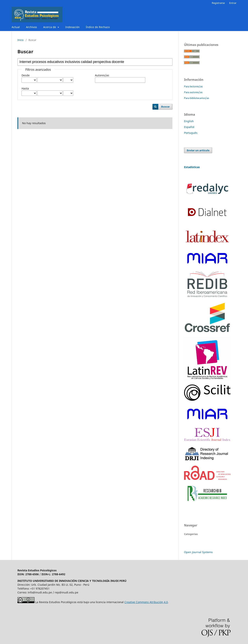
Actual (16, 27)
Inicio (21, 40)
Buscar (165, 107)
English (189, 121)
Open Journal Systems (198, 552)
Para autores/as (193, 92)
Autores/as (102, 75)
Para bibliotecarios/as (197, 98)
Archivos (31, 27)
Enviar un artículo (198, 150)
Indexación (72, 27)
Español (189, 127)
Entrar (233, 3)
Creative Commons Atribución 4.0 (146, 602)
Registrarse (218, 3)
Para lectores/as (193, 86)
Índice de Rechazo (98, 27)
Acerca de (50, 27)
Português (191, 133)
